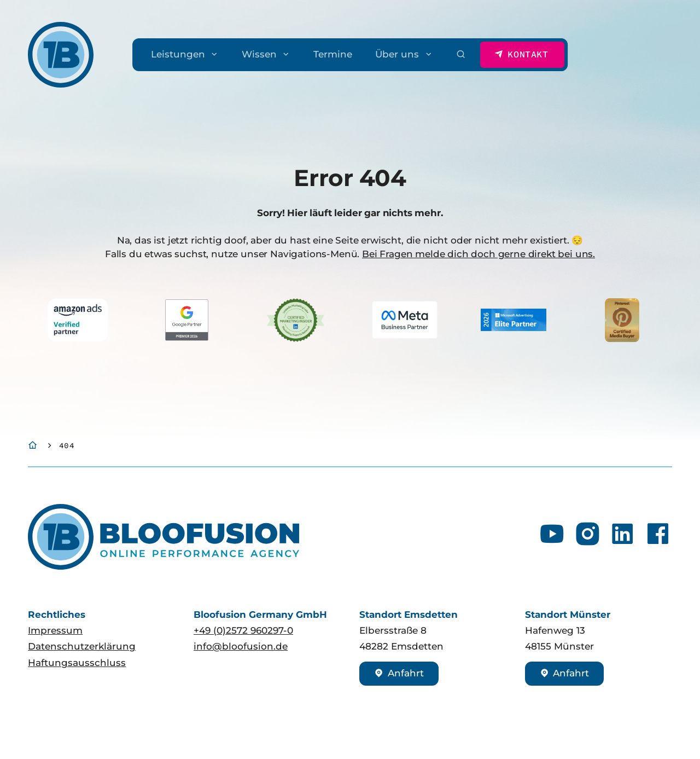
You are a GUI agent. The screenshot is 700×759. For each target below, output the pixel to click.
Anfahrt (399, 673)
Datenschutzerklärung (82, 646)
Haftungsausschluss (77, 663)
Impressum (55, 630)
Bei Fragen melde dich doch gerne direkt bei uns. (479, 254)
